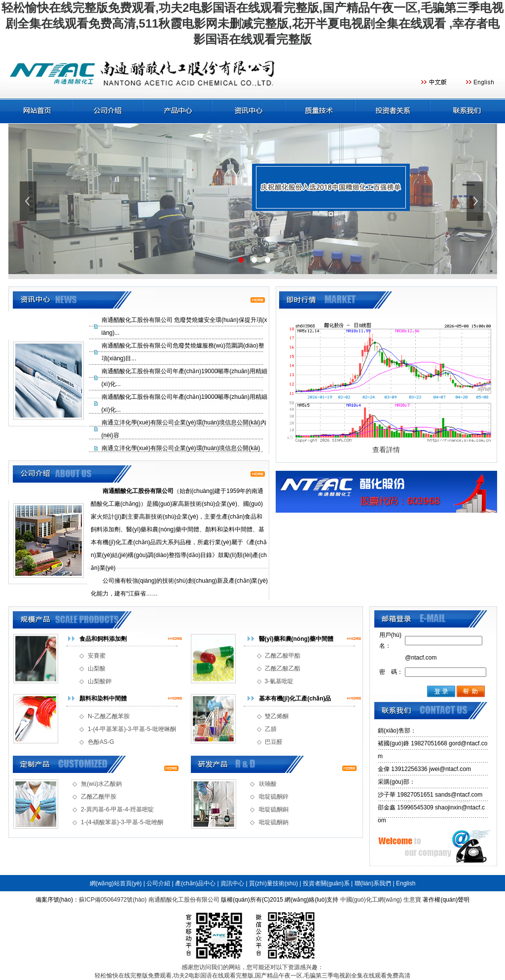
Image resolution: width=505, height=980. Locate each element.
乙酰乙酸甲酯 (283, 656)
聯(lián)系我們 (373, 883)
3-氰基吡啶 (279, 681)
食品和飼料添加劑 (103, 639)
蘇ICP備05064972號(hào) (113, 900)
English (406, 883)
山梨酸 (97, 668)
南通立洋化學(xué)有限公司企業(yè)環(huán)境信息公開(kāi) (181, 448)
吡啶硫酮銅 (274, 809)
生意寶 (412, 900)
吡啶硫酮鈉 (274, 822)
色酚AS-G (101, 742)
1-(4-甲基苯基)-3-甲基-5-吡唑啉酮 (132, 729)
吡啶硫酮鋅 (274, 797)
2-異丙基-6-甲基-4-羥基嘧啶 (117, 809)
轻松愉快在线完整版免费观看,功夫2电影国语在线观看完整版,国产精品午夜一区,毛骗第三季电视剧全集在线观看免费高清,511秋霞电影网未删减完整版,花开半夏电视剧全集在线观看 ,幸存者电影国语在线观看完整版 (252, 23)
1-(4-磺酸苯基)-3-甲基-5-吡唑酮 (122, 822)
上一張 (29, 201)
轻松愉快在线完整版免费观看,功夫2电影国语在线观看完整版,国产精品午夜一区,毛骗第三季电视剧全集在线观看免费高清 (253, 976)
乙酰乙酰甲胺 (99, 797)
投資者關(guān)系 (326, 883)
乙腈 (271, 729)
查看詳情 (386, 450)
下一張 (476, 201)
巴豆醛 (274, 742)
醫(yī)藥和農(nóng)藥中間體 (296, 639)
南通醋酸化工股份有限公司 (184, 900)
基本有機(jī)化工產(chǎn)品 (295, 699)
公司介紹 (158, 883)
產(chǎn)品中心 (195, 883)
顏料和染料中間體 (103, 699)
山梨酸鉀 (100, 681)
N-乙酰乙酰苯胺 (109, 716)
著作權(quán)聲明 (446, 900)
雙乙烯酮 (277, 716)
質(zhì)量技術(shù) (273, 883)
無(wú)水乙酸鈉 (101, 784)
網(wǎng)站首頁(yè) (116, 883)
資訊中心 (232, 883)
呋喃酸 (268, 784)
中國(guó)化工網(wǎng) (371, 900)
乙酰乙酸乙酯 (283, 668)
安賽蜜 (97, 656)
